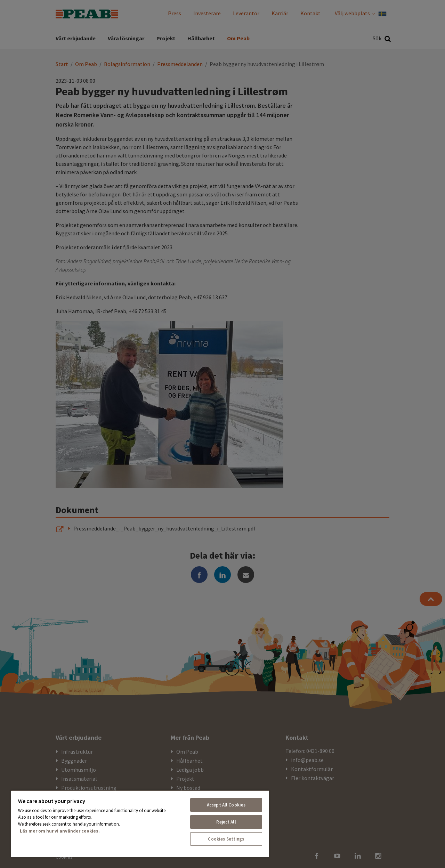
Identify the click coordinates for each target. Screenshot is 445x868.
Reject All (226, 822)
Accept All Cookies (226, 805)
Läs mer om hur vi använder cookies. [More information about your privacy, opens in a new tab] (60, 831)
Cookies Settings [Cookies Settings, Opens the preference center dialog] (226, 839)
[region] (140, 824)
